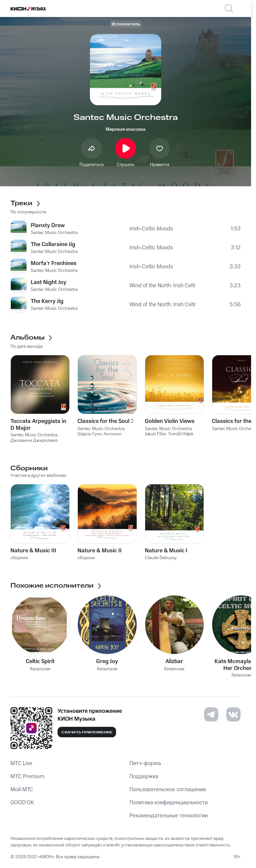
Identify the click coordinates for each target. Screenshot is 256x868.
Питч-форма (145, 763)
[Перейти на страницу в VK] (233, 714)
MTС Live (21, 763)
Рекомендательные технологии (169, 816)
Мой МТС (22, 790)
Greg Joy (107, 661)
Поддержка (144, 776)
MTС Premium (27, 776)
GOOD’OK (22, 803)
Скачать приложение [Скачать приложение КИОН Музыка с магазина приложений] (87, 732)
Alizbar (174, 661)
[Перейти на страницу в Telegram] (211, 714)
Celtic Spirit (40, 661)
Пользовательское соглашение (168, 790)
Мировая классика (126, 129)
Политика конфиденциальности (169, 803)
